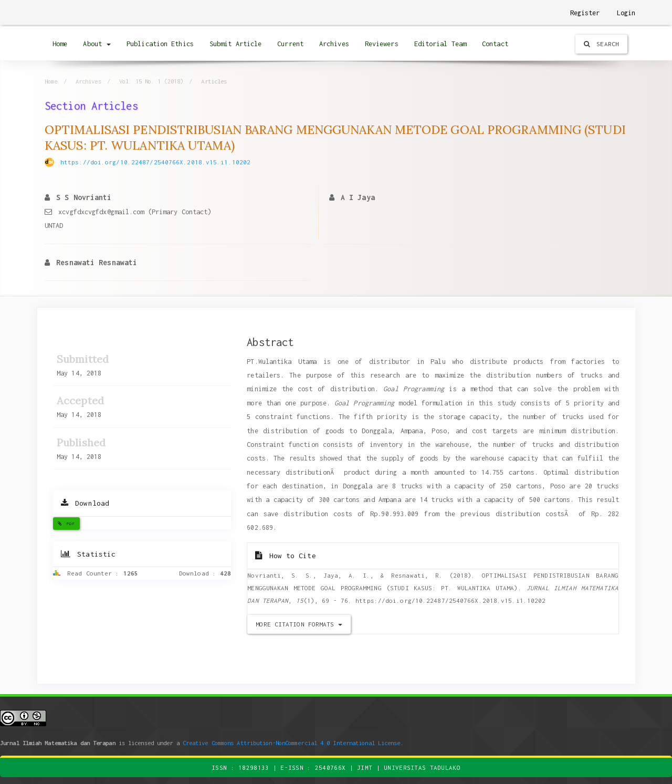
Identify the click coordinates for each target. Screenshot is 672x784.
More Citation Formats (299, 624)
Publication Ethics (160, 44)
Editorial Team (440, 44)
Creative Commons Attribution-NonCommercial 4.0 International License (292, 743)
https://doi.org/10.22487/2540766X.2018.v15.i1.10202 (155, 162)
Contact (495, 44)
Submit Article (235, 44)
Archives (334, 44)
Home (60, 44)
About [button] (97, 44)
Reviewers (382, 44)
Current (290, 44)
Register (585, 13)
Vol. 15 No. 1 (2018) (151, 81)
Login (626, 13)
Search (601, 44)
